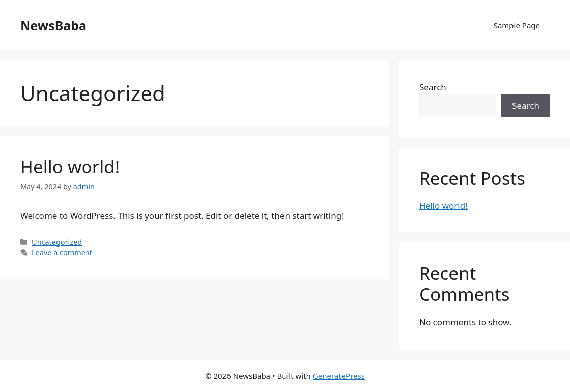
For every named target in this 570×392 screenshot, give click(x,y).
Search (433, 87)
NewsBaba (53, 25)
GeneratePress (339, 376)
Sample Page (517, 25)
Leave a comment (62, 253)
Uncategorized (57, 242)
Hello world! (70, 167)
